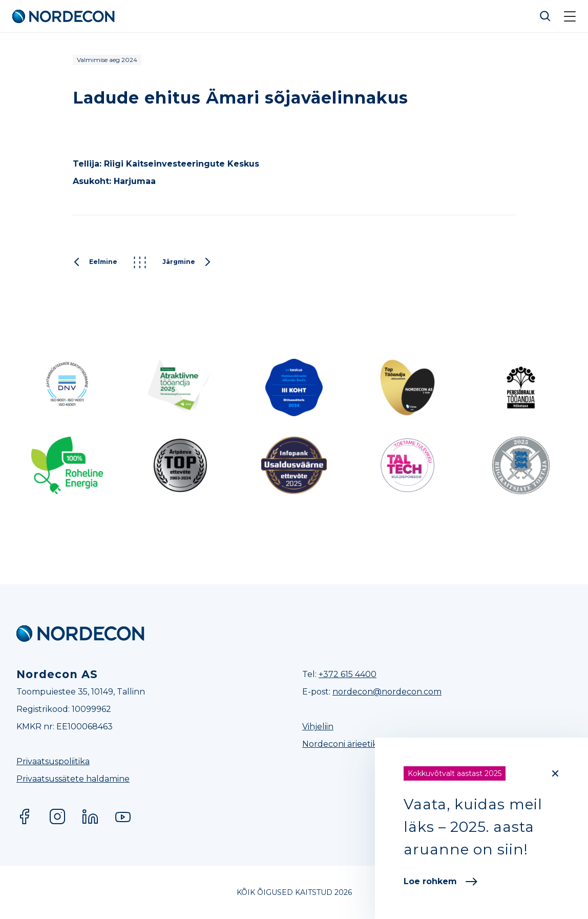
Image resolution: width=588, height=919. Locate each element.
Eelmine (95, 262)
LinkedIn (90, 816)
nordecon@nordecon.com (387, 692)
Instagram (57, 816)
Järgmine (187, 262)
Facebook (25, 816)
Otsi (545, 16)
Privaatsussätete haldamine (73, 779)
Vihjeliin (318, 727)
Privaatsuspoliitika (53, 761)
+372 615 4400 (348, 674)
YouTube (123, 816)
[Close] (555, 773)
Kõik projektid (140, 262)
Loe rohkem (440, 881)
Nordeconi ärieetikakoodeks (360, 744)
